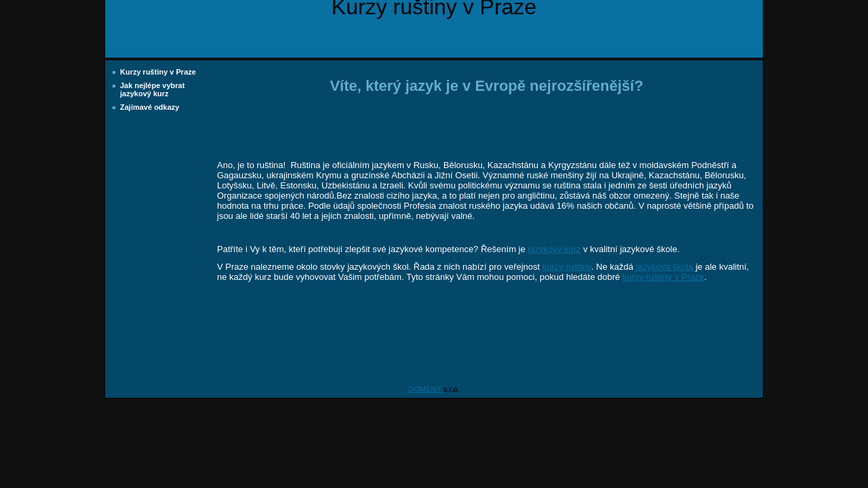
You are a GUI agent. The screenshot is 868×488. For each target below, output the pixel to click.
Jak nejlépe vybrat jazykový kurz (152, 89)
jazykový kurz (554, 249)
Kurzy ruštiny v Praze (158, 72)
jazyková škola (666, 267)
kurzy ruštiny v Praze (664, 277)
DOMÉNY (426, 389)
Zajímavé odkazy (150, 107)
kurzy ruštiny (567, 267)
